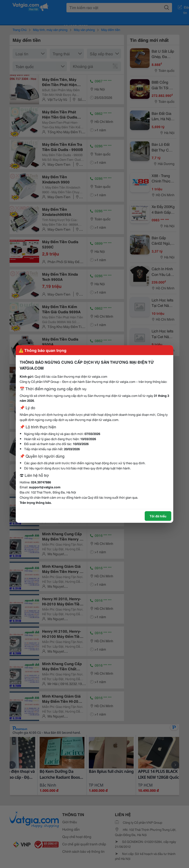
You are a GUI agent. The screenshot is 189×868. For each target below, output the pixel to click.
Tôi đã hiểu (158, 516)
